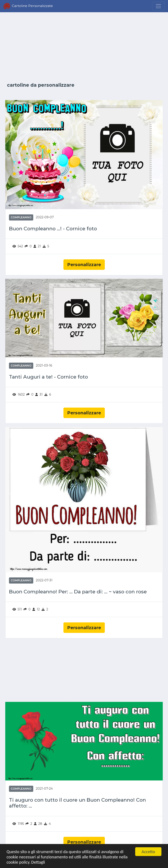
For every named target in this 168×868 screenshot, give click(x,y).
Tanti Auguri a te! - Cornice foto (48, 377)
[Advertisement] (84, 47)
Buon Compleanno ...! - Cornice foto (53, 229)
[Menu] (158, 6)
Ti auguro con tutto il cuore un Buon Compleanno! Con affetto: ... (77, 803)
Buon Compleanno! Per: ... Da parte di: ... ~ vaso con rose (78, 592)
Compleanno (21, 217)
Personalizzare (84, 265)
